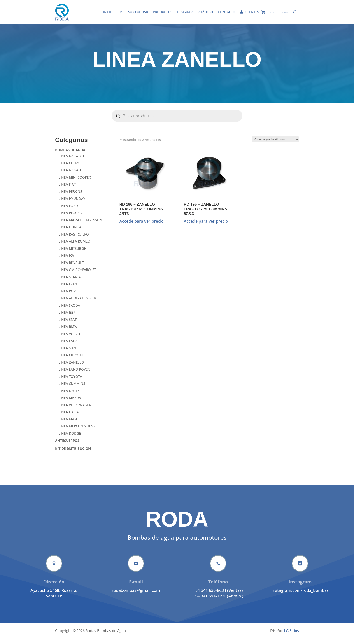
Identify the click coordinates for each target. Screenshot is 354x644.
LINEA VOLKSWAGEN (75, 410)
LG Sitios (291, 636)
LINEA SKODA (69, 311)
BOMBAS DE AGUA (70, 155)
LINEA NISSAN (70, 175)
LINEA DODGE (70, 439)
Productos (163, 12)
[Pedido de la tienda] (275, 145)
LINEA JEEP (67, 318)
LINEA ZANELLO (71, 368)
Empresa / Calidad (133, 12)
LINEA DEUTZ (69, 396)
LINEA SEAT (68, 325)
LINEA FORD (68, 211)
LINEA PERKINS (70, 197)
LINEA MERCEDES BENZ (77, 432)
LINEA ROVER (69, 296)
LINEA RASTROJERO (74, 240)
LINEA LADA (68, 346)
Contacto (227, 12)
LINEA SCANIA (70, 282)
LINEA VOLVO (69, 339)
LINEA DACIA (69, 417)
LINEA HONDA (70, 232)
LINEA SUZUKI (70, 353)
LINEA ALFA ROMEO (74, 247)
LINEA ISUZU (69, 289)
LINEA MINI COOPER (75, 183)
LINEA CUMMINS (72, 389)
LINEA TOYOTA (70, 382)
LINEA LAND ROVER (74, 375)
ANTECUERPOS (67, 446)
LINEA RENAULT (71, 268)
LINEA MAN (68, 425)
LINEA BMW (68, 332)
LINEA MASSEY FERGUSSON (80, 225)
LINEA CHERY (69, 168)
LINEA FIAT (67, 190)
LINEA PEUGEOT (71, 218)
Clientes (250, 12)
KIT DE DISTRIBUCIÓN (73, 454)
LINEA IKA (66, 261)
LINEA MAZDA (70, 403)
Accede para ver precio (142, 226)
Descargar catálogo (195, 12)
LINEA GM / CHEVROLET (77, 275)
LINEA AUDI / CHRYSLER (77, 303)
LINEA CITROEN (71, 360)
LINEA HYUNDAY (72, 204)
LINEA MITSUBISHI (73, 254)
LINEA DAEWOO (71, 161)
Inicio (108, 12)
